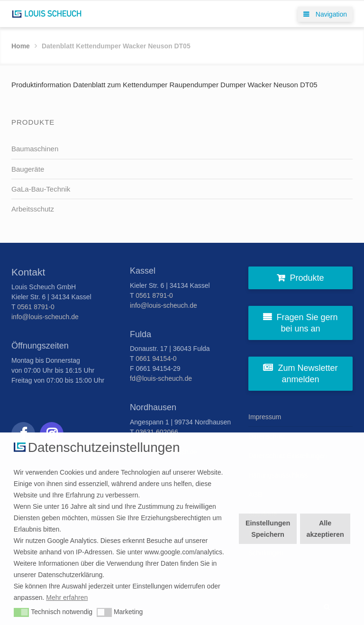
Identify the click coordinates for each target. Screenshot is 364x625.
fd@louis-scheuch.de (161, 378)
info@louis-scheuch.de (45, 317)
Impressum (265, 417)
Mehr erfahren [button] (67, 597)
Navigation (325, 14)
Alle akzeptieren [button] (325, 529)
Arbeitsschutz (33, 209)
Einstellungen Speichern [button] (268, 529)
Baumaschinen (35, 149)
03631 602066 (157, 432)
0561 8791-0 (36, 307)
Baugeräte (28, 169)
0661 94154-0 (156, 358)
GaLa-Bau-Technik (41, 189)
